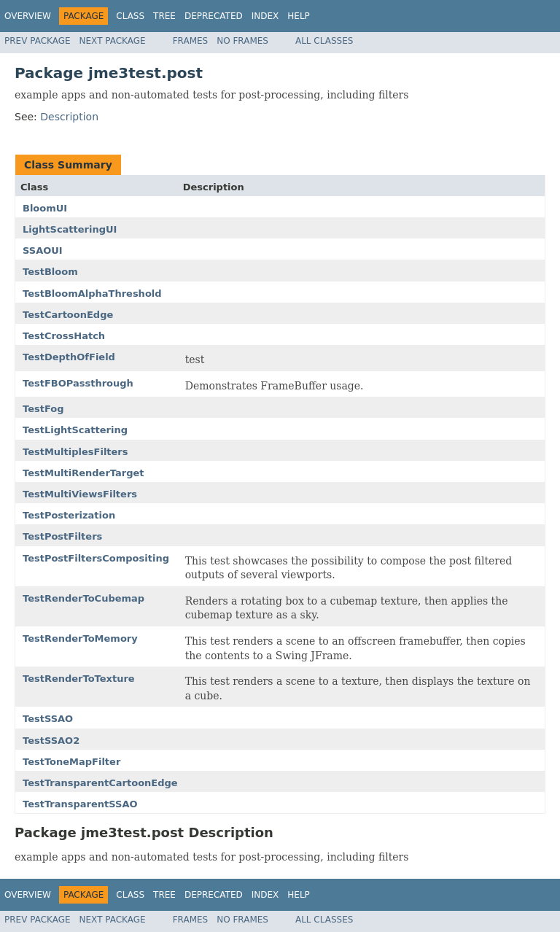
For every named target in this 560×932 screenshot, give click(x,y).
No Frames (242, 41)
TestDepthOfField (69, 357)
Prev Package (38, 41)
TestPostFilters (62, 536)
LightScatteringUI (70, 229)
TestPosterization (69, 515)
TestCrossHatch (64, 336)
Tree (164, 16)
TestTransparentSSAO (80, 804)
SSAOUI (43, 251)
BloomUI (45, 208)
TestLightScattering (75, 430)
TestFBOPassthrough (78, 383)
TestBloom (50, 272)
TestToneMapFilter (71, 762)
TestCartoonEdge (68, 315)
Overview (28, 16)
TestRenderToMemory (80, 638)
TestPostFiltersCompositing (96, 558)
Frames (191, 41)
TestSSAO (48, 719)
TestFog (43, 409)
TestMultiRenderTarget (83, 473)
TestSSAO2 (51, 741)
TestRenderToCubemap (83, 598)
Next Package (113, 41)
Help (299, 16)
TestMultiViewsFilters (80, 494)
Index (265, 16)
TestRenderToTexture (79, 679)
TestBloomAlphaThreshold (92, 294)
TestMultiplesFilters (75, 452)
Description (69, 117)
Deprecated (214, 16)
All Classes (324, 41)
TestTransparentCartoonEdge (100, 783)
